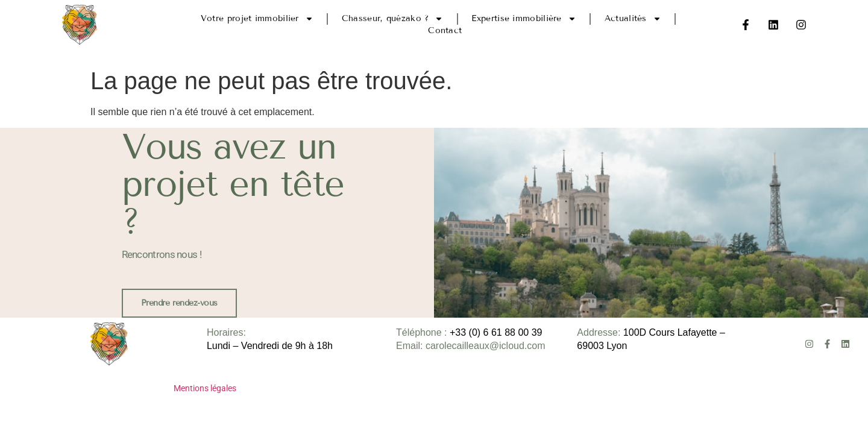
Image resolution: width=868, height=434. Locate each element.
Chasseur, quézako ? (393, 19)
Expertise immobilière (524, 19)
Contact (445, 30)
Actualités (633, 19)
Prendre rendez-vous (179, 303)
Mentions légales (205, 388)
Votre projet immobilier (257, 19)
